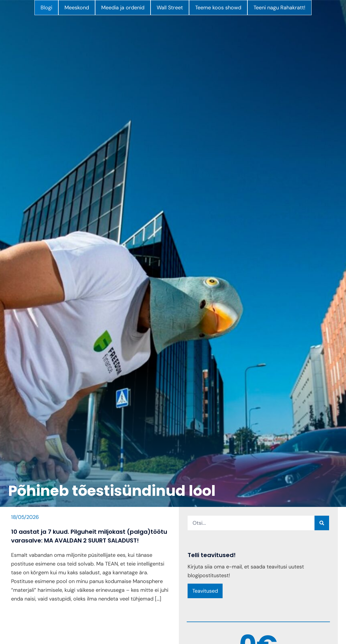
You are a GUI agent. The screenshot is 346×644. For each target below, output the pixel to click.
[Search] (322, 523)
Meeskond (77, 8)
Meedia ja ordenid (123, 8)
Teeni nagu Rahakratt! (279, 8)
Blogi (46, 8)
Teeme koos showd (218, 8)
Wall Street (170, 8)
